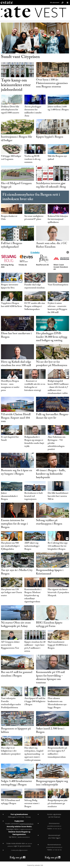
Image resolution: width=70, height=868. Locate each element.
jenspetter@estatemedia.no (54, 847)
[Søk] (62, 3)
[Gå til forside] (7, 3)
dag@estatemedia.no (26, 829)
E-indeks (35, 252)
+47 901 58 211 (57, 829)
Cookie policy (15, 850)
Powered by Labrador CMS (35, 865)
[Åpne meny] (67, 3)
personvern (24, 850)
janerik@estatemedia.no (54, 826)
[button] (68, 252)
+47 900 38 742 (57, 850)
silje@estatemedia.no (24, 837)
